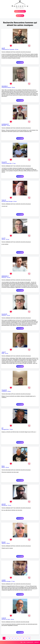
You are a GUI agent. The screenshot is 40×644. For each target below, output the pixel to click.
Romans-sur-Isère (6, 619)
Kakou (3, 466)
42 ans (8, 315)
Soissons (4, 315)
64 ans (15, 201)
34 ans (8, 125)
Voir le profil (20, 62)
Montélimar (4, 505)
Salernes (4, 543)
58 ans (8, 543)
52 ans (8, 239)
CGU (25, 642)
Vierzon (3, 239)
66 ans (7, 467)
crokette (4, 580)
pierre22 (4, 504)
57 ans (9, 505)
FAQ (21, 642)
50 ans (9, 391)
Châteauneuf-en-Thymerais (8, 49)
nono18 (3, 238)
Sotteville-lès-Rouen (6, 87)
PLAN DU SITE (30, 642)
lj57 (3, 428)
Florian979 (4, 162)
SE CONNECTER (20, 16)
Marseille (4, 125)
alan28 (3, 48)
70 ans (11, 429)
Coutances (4, 391)
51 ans (13, 581)
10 (29, 638)
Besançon (4, 277)
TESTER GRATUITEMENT (20, 11)
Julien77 (4, 352)
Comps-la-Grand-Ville (7, 163)
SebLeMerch (5, 86)
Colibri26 (4, 618)
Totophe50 (4, 390)
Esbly (3, 353)
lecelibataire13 (5, 124)
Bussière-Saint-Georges (7, 201)
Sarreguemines (5, 429)
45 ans (17, 49)
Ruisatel (4, 542)
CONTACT (37, 642)
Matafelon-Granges (6, 581)
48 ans (9, 277)
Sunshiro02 (4, 314)
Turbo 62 (4, 200)
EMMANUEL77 (5, 276)
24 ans (13, 87)
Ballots (3, 467)
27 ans (14, 163)
